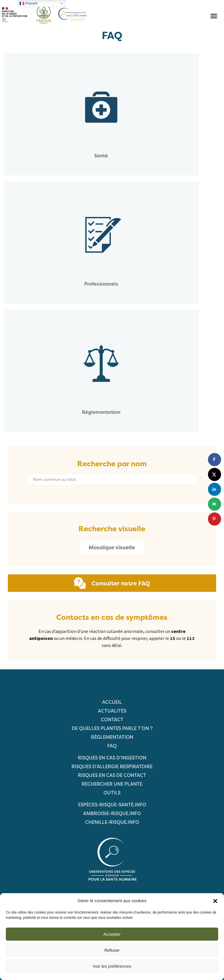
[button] (215, 901)
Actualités (112, 711)
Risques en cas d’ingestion (112, 758)
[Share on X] (215, 474)
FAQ (112, 746)
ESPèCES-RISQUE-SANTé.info (112, 805)
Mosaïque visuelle (112, 547)
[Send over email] (215, 504)
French (28, 3)
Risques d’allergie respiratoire (112, 766)
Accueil (112, 702)
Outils (112, 793)
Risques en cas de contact (112, 775)
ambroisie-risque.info (112, 813)
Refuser (112, 950)
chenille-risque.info (112, 822)
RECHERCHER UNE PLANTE (112, 784)
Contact (112, 719)
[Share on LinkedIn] (215, 489)
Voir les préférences (112, 966)
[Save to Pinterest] (215, 519)
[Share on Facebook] (215, 459)
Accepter (112, 934)
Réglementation (112, 737)
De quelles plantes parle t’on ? (112, 728)
